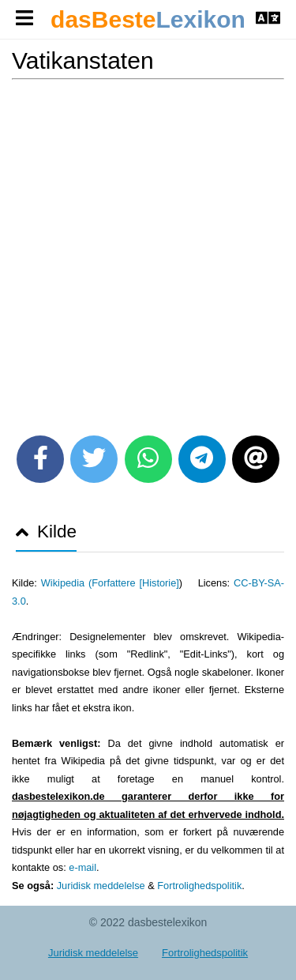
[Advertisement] (148, 252)
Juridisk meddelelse (101, 886)
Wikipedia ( (66, 583)
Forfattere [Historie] (135, 583)
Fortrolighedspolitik (199, 886)
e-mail (82, 867)
